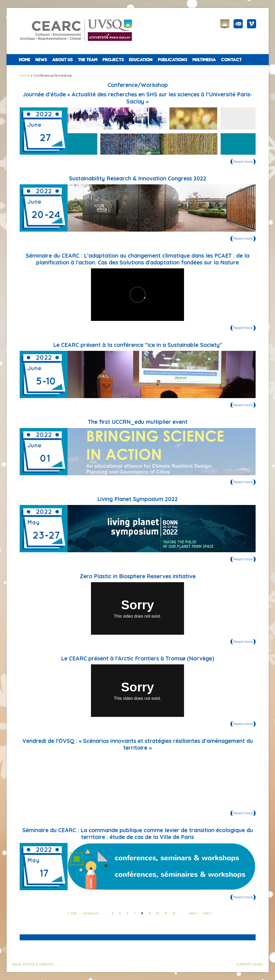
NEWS (41, 60)
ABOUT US (62, 60)
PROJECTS (113, 60)
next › (193, 913)
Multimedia (204, 60)
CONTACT (231, 60)
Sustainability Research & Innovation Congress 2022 (138, 178)
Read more (244, 162)
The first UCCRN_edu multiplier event (138, 422)
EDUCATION (141, 60)
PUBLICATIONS (172, 60)
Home (25, 60)
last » (207, 913)
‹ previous (90, 913)
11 (166, 913)
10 (158, 913)
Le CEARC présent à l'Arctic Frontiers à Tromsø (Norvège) (138, 658)
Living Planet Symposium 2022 (137, 499)
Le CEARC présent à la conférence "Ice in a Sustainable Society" (138, 345)
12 (174, 913)
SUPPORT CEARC (250, 964)
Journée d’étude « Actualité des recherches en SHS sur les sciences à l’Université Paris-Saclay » (137, 98)
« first (72, 913)
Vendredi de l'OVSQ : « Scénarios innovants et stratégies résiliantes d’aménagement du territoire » (138, 744)
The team (88, 60)
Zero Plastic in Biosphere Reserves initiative (138, 576)
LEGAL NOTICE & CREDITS (33, 964)
